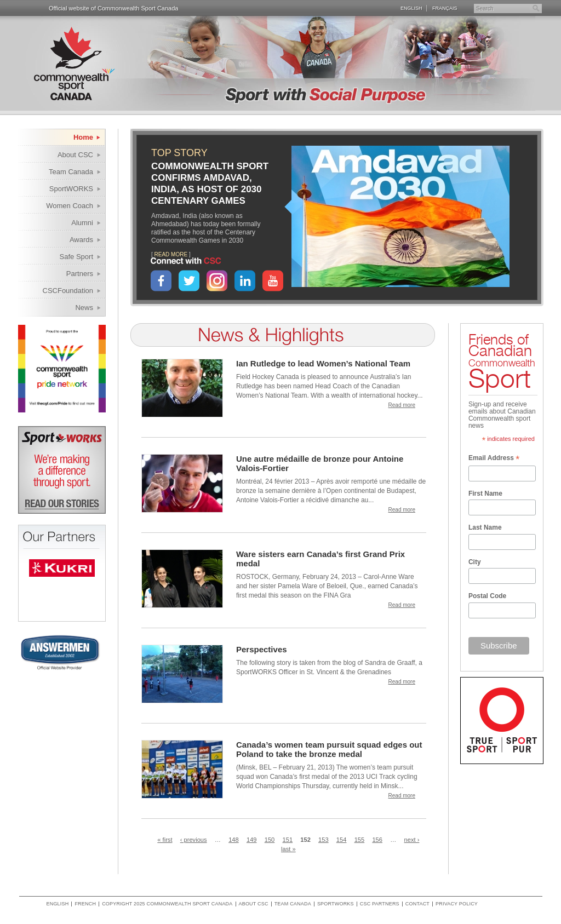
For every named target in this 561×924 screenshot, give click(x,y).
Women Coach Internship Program (63, 207)
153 (324, 840)
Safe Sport (76, 257)
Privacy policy (457, 904)
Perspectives (262, 649)
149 (252, 840)
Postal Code (487, 596)
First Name (485, 493)
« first (165, 840)
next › (412, 840)
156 (377, 840)
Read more (402, 405)
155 (360, 840)
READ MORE (171, 254)
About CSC (75, 155)
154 (342, 840)
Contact (417, 904)
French (85, 904)
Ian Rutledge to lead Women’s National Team (323, 363)
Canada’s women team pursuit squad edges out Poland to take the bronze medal (329, 749)
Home (83, 137)
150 (270, 840)
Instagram (217, 281)
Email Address (494, 459)
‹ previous (194, 840)
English (411, 8)
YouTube (273, 281)
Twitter (189, 281)
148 (234, 840)
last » (288, 849)
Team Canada (71, 172)
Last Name (485, 527)
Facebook (161, 281)
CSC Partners (380, 904)
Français (445, 8)
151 (288, 840)
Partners (80, 274)
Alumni (82, 223)
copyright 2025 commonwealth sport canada (167, 904)
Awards (81, 240)
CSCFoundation (68, 291)
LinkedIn (245, 281)
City (475, 562)
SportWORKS (71, 189)
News (84, 308)
